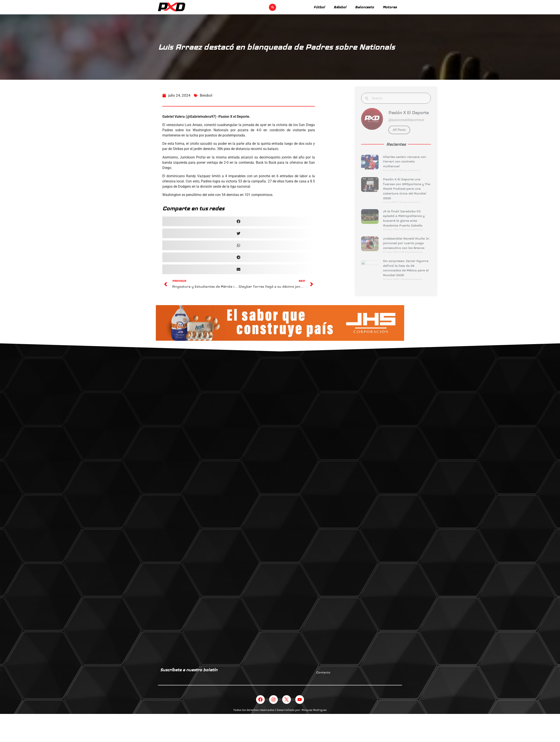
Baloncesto (364, 7)
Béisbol (340, 7)
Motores (390, 7)
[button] (272, 7)
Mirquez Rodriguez (314, 710)
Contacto (323, 672)
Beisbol (206, 99)
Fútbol (319, 7)
